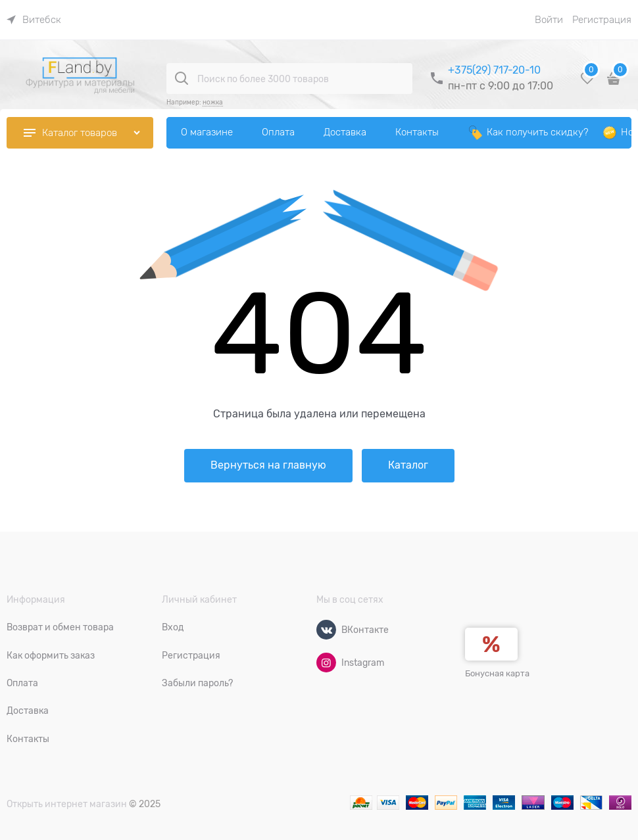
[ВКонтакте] (326, 630)
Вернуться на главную (268, 465)
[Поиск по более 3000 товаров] (182, 78)
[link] (34, 20)
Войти (549, 20)
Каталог (408, 465)
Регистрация (602, 20)
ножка (213, 102)
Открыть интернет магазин (67, 804)
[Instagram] (326, 663)
